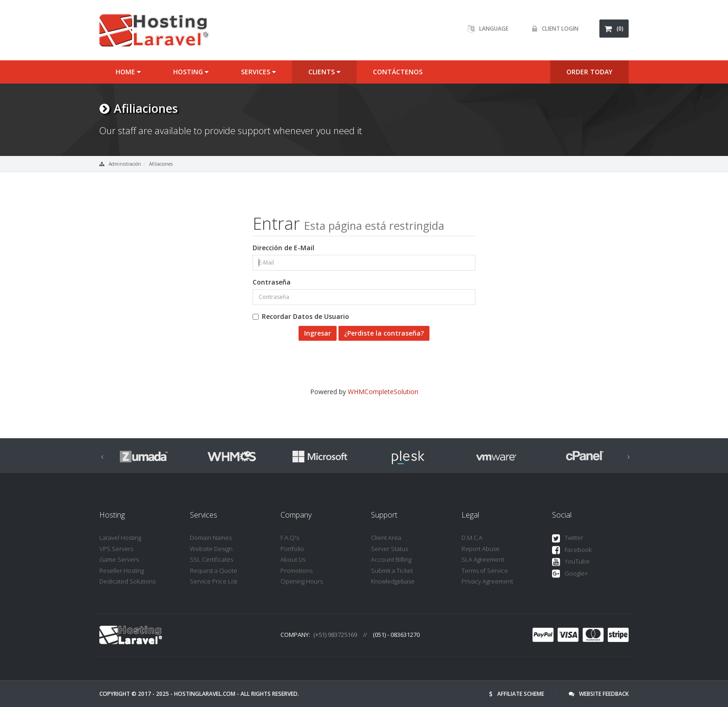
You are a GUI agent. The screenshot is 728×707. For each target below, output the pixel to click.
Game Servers (119, 559)
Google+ (570, 574)
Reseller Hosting (122, 571)
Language (486, 29)
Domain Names (211, 538)
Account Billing (391, 559)
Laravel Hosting (120, 538)
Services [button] (258, 72)
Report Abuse (481, 549)
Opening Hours (302, 581)
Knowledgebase (393, 581)
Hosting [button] (191, 72)
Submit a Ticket (392, 571)
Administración (125, 164)
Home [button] (128, 72)
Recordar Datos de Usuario (301, 316)
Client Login (553, 29)
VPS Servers (116, 549)
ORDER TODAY (589, 72)
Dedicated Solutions (127, 581)
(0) (614, 29)
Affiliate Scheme (517, 694)
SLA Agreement (483, 559)
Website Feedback (599, 694)
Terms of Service (485, 571)
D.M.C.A (472, 538)
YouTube (571, 562)
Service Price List (214, 581)
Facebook (572, 550)
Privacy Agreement (487, 581)
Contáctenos (398, 72)
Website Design (211, 549)
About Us (293, 559)
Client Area (386, 538)
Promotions (296, 571)
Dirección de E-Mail (283, 248)
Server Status (390, 549)
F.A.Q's (290, 538)
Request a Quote (214, 571)
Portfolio (292, 549)
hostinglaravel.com (205, 694)
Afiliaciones (161, 164)
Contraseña (272, 282)
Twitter (568, 538)
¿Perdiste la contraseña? (384, 333)
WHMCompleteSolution (383, 392)
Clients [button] (324, 72)
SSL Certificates (211, 559)
